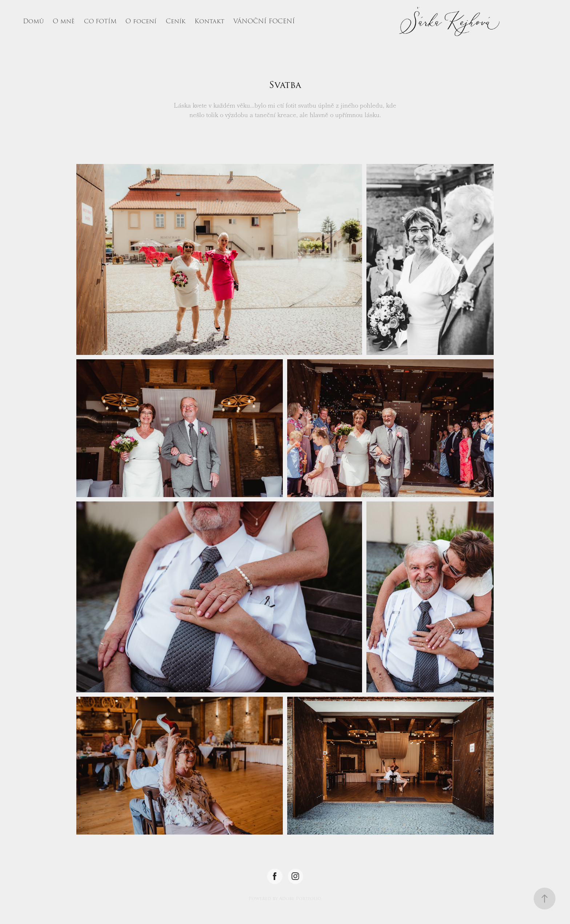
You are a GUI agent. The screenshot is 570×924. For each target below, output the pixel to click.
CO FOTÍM (100, 21)
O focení (141, 21)
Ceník (176, 21)
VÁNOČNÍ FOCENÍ (264, 21)
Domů (33, 21)
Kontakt (209, 21)
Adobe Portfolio (300, 899)
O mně (64, 21)
